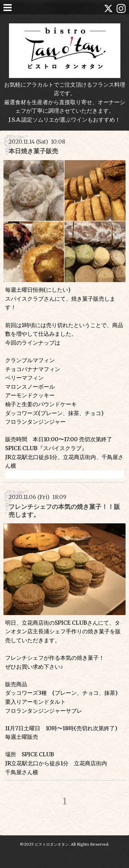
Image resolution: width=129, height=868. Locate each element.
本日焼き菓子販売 (33, 151)
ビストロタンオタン (52, 844)
